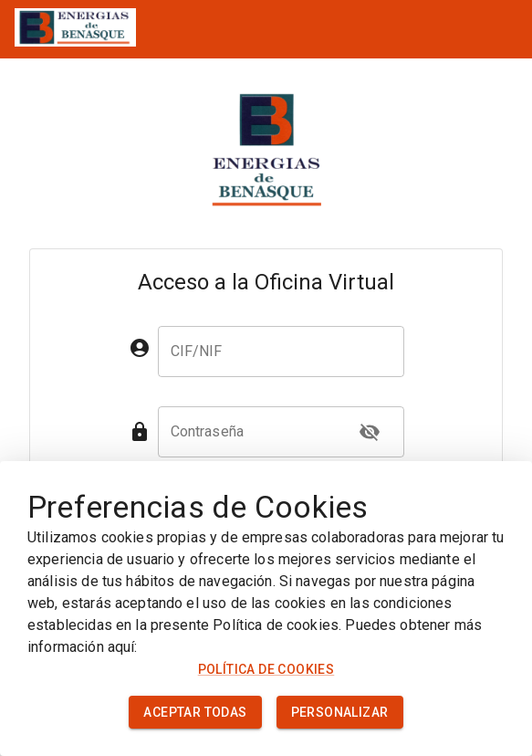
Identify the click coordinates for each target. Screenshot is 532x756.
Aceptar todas (195, 713)
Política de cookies (266, 669)
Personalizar (340, 713)
